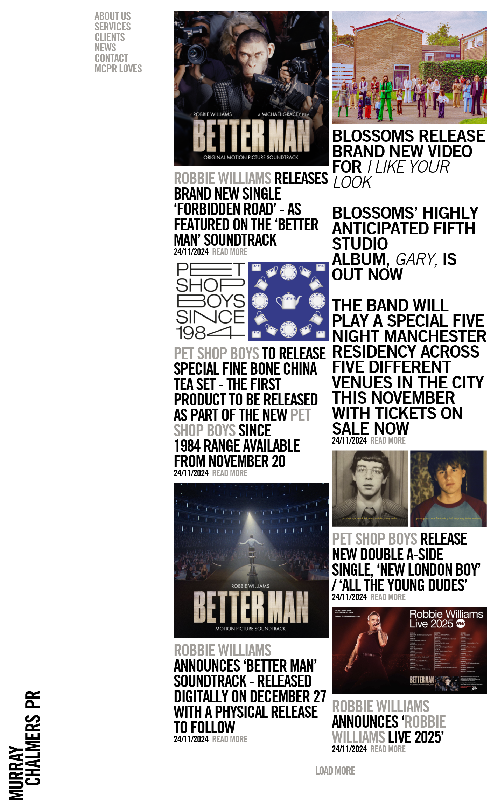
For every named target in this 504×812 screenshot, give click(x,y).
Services (113, 26)
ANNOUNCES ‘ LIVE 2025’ (389, 721)
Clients (110, 37)
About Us (113, 16)
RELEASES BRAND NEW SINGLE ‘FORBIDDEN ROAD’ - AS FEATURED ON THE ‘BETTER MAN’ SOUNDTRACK (251, 209)
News (105, 47)
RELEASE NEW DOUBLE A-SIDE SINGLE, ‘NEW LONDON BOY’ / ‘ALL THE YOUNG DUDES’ (406, 562)
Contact (111, 58)
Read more (230, 252)
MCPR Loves (118, 68)
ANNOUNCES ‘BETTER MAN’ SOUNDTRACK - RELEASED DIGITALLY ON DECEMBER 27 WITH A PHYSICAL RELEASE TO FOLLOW (250, 688)
